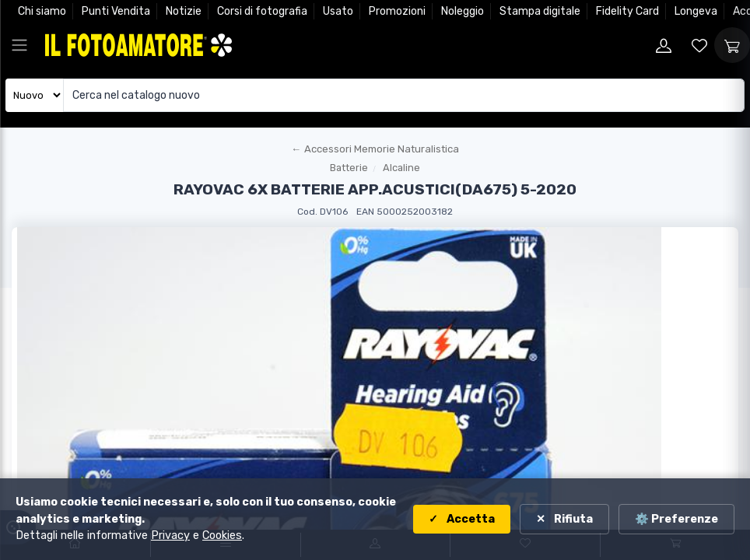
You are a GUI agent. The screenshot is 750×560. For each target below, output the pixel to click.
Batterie (349, 168)
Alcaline (401, 168)
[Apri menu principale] (19, 45)
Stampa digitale (540, 11)
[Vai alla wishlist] (699, 45)
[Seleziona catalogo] (35, 95)
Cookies (222, 535)
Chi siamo (42, 11)
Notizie (184, 11)
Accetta (470, 519)
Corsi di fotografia (262, 11)
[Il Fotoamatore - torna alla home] (138, 45)
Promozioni (397, 11)
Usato (338, 11)
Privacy (170, 535)
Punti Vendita (116, 11)
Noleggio (463, 11)
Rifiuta (572, 519)
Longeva (696, 11)
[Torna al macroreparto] (375, 149)
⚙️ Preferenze (676, 519)
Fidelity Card (627, 11)
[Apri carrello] (732, 45)
